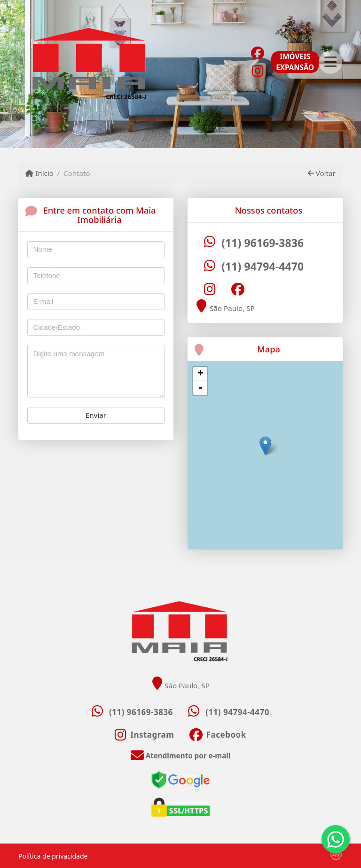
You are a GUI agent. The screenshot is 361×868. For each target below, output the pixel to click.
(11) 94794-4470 (263, 267)
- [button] (200, 388)
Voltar (322, 173)
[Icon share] (257, 52)
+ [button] (200, 374)
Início (39, 173)
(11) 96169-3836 (263, 243)
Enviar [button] (96, 415)
